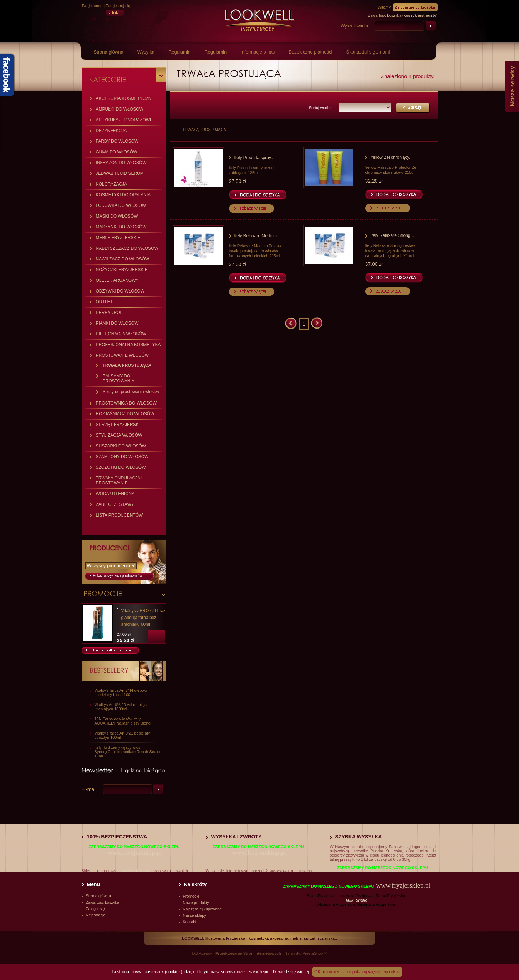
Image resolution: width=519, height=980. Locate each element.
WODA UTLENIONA (115, 494)
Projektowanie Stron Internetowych (248, 953)
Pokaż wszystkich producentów (118, 576)
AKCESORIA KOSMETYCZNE (125, 98)
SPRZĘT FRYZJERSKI (118, 425)
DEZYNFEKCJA (111, 131)
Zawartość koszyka (103, 902)
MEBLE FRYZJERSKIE (118, 238)
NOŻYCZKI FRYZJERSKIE (122, 270)
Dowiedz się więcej (291, 972)
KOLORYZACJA (112, 184)
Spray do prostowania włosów (131, 392)
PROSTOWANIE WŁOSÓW (123, 355)
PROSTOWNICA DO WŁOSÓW (126, 403)
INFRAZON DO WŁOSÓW (121, 163)
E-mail (90, 789)
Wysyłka (146, 52)
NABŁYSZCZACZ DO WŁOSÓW (127, 248)
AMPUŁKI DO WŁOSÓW (120, 109)
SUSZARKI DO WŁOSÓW (121, 446)
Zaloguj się (95, 909)
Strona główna (109, 52)
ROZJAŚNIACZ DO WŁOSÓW (125, 414)
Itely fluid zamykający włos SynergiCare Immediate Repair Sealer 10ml (128, 752)
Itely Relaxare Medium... (257, 236)
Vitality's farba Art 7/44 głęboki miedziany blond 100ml (121, 692)
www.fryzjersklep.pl (134, 852)
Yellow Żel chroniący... (392, 157)
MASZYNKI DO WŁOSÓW (121, 227)
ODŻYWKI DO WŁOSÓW (120, 291)
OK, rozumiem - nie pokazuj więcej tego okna (357, 972)
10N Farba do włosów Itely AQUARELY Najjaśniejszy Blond (123, 721)
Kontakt (190, 922)
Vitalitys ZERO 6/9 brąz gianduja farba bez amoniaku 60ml (144, 618)
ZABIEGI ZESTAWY (115, 504)
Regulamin (179, 52)
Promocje (191, 896)
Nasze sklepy (195, 915)
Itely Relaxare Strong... (392, 235)
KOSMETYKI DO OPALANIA (123, 195)
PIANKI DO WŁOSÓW (117, 323)
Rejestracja (96, 915)
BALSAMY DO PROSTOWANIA (119, 379)
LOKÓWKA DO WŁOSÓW (121, 205)
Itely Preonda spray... (255, 158)
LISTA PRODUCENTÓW (119, 515)
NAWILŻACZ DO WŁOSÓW (123, 259)
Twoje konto (92, 6)
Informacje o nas (258, 52)
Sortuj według (321, 108)
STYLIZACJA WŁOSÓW (119, 435)
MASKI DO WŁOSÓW (117, 216)
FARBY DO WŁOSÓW (117, 141)
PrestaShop (313, 953)
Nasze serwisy (512, 86)
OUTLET (104, 302)
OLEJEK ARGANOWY (117, 280)
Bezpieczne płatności (310, 52)
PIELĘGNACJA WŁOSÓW (121, 334)
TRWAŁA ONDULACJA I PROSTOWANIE (119, 481)
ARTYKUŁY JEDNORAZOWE (124, 120)
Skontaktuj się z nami (368, 52)
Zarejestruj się (118, 6)
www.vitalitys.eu (136, 871)
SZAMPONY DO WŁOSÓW (122, 457)
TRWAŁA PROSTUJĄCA (127, 365)
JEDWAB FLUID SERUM (120, 173)
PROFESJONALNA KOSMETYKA (128, 345)
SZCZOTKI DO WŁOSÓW (121, 467)
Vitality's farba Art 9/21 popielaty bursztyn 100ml (122, 735)
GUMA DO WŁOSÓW (117, 152)
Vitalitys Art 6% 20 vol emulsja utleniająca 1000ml (121, 707)
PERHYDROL (109, 313)
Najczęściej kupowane (202, 909)
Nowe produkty (196, 903)
